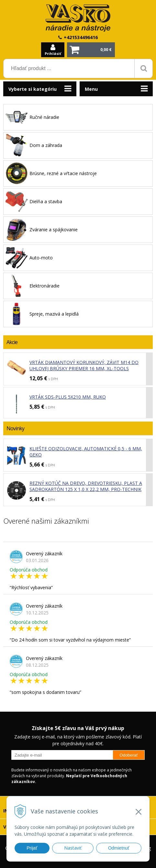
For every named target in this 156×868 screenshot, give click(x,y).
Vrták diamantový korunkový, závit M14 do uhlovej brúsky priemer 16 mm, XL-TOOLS (84, 365)
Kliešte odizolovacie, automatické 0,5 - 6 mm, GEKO (86, 452)
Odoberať (129, 755)
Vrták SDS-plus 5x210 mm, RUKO (68, 397)
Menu (91, 89)
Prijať (32, 848)
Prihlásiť (53, 53)
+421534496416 (81, 37)
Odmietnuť (119, 848)
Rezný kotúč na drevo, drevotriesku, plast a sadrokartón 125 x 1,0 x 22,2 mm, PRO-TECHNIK (86, 486)
